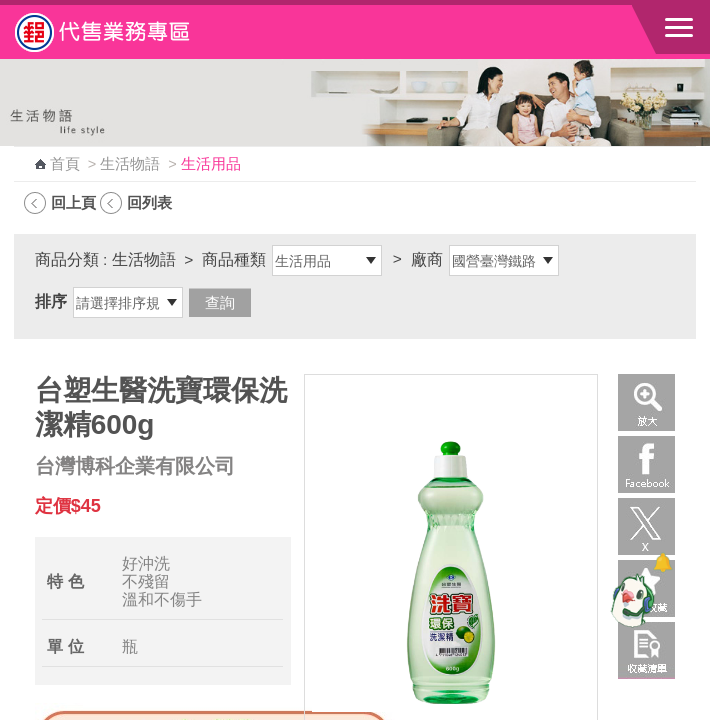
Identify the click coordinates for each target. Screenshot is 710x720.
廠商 (427, 259)
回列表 (149, 202)
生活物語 (130, 164)
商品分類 (67, 259)
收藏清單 (646, 650)
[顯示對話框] (662, 562)
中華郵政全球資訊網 (125, 32)
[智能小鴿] (630, 600)
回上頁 (73, 202)
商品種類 (234, 259)
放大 (646, 402)
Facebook (646, 464)
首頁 (65, 164)
